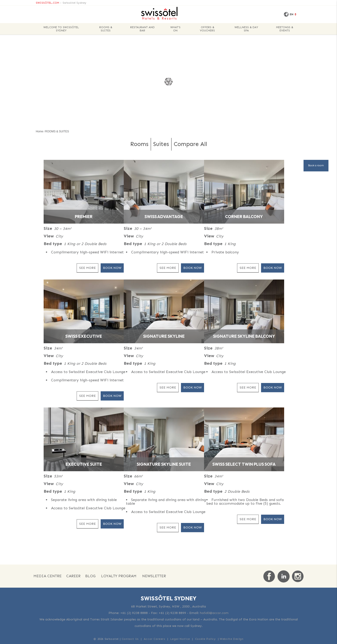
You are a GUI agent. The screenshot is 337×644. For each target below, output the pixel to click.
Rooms (139, 144)
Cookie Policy (205, 639)
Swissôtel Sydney (74, 3)
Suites (161, 144)
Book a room (316, 166)
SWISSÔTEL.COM (47, 3)
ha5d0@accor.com (214, 613)
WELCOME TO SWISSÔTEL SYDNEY (61, 29)
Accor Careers (155, 639)
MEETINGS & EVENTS (285, 29)
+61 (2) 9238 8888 (134, 613)
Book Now (112, 268)
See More (87, 268)
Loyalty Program (119, 576)
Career (73, 576)
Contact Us (130, 639)
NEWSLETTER (154, 576)
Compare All (190, 144)
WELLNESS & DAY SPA (246, 29)
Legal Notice (180, 639)
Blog (90, 576)
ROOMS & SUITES (106, 29)
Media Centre (48, 576)
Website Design (232, 639)
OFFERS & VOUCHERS (207, 29)
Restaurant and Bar (142, 29)
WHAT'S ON (175, 29)
